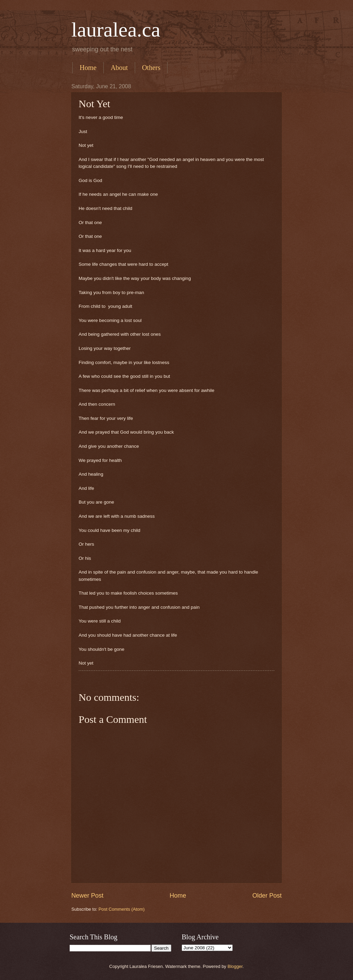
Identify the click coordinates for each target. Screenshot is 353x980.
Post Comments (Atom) (122, 909)
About (119, 68)
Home (88, 68)
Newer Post (87, 896)
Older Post (267, 896)
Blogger (235, 966)
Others (151, 68)
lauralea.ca (116, 30)
